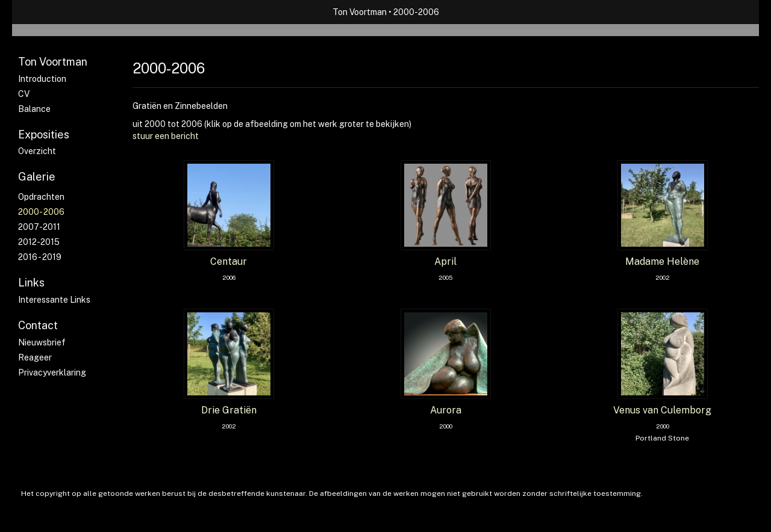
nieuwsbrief (42, 342)
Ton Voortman (360, 12)
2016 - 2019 (40, 257)
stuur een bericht (166, 136)
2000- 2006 (41, 212)
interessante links (54, 300)
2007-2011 (39, 227)
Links (31, 283)
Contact (38, 325)
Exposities (44, 135)
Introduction (42, 79)
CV (24, 94)
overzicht (37, 151)
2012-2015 (39, 242)
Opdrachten (41, 197)
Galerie (37, 177)
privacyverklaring (52, 373)
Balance (34, 109)
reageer (35, 357)
